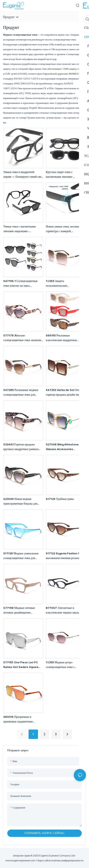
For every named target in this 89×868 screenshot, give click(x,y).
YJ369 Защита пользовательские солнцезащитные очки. (60, 284)
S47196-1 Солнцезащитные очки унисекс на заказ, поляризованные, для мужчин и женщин (22, 284)
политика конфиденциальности (67, 860)
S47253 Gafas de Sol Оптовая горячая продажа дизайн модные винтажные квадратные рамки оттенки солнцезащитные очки (65, 393)
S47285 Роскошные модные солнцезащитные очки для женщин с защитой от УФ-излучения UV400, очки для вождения (21, 393)
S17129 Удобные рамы (60, 499)
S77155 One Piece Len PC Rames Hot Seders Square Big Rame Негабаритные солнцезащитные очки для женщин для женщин (21, 665)
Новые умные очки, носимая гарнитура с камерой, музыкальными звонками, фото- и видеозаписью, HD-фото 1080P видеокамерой (65, 229)
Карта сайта (44, 860)
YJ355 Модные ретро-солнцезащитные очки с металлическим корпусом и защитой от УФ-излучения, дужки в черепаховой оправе (63, 665)
